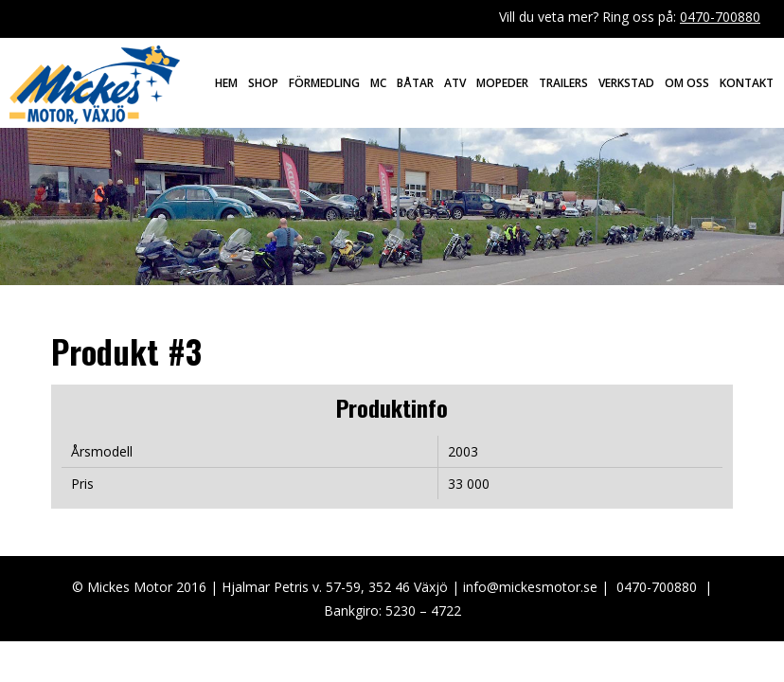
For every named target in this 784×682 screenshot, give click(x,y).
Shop (263, 83)
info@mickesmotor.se (530, 587)
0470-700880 (720, 17)
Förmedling (324, 83)
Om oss (687, 83)
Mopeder (502, 83)
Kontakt (747, 83)
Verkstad (626, 83)
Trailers (563, 83)
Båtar (415, 83)
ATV (455, 83)
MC (378, 83)
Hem (226, 83)
